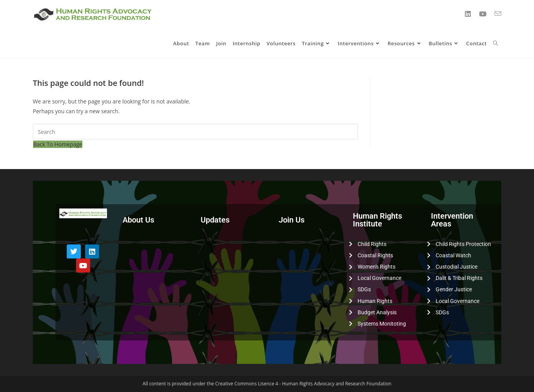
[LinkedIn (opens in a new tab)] (468, 14)
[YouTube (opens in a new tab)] (483, 14)
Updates (215, 220)
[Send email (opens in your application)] (498, 14)
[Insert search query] (195, 132)
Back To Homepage (58, 144)
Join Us (292, 220)
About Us (138, 220)
